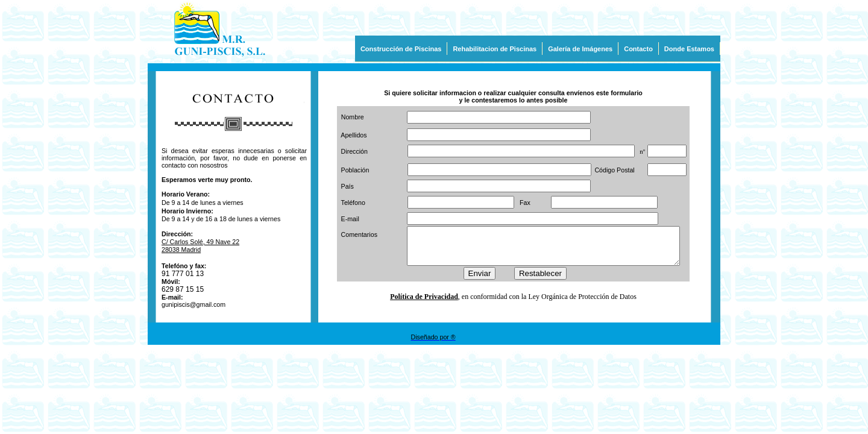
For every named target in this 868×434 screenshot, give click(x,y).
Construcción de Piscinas (401, 49)
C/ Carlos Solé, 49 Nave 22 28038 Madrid (200, 246)
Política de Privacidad (424, 300)
